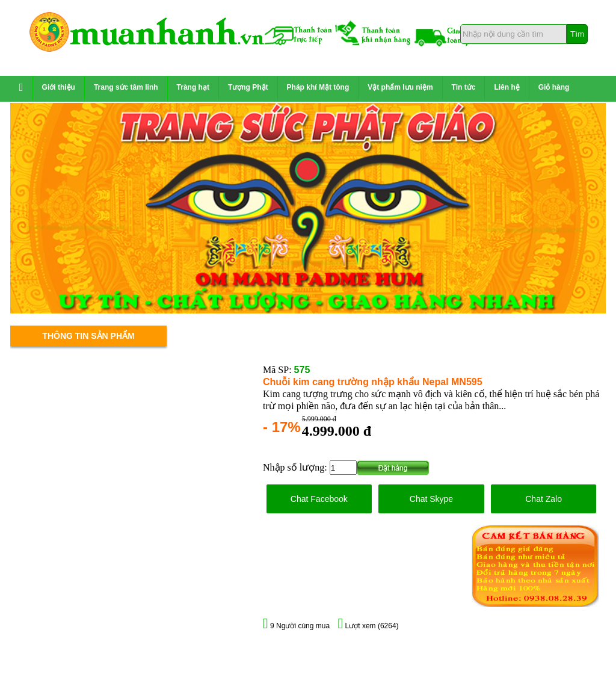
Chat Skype (431, 499)
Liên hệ (507, 87)
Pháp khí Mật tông (318, 87)
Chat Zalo (544, 499)
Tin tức (464, 87)
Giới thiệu (59, 87)
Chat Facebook (319, 499)
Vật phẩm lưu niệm (400, 87)
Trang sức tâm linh (126, 87)
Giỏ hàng (554, 87)
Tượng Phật (248, 87)
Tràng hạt (193, 87)
